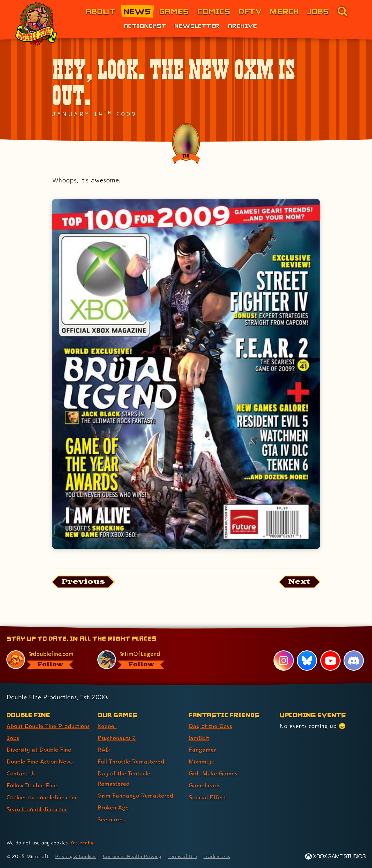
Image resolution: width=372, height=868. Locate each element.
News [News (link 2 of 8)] (137, 11)
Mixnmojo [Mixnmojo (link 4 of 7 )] (202, 762)
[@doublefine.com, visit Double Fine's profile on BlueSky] (45, 660)
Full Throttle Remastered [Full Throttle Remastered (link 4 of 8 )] (131, 762)
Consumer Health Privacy (133, 857)
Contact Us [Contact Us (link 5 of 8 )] (21, 774)
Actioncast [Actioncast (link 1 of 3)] (145, 26)
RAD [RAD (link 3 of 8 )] (104, 750)
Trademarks (218, 857)
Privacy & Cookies (76, 857)
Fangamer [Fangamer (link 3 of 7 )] (202, 750)
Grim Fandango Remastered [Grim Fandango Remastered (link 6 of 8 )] (135, 796)
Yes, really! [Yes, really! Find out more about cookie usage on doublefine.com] (82, 843)
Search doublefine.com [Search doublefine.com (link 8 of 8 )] (37, 810)
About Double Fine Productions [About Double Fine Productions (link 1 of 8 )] (49, 726)
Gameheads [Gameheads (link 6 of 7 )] (204, 786)
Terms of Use (184, 857)
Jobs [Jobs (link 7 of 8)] (318, 11)
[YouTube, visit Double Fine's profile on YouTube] (330, 661)
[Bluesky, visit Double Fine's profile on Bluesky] (307, 661)
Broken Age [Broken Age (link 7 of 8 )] (113, 808)
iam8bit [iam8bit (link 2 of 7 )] (199, 738)
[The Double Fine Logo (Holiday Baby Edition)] (37, 24)
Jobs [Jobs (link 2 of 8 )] (13, 738)
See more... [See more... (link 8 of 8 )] (112, 820)
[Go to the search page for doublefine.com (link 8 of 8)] (343, 11)
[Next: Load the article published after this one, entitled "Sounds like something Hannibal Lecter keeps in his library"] (299, 582)
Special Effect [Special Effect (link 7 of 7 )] (207, 798)
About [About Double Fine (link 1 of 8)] (101, 11)
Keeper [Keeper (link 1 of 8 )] (107, 726)
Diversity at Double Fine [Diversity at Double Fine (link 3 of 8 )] (39, 750)
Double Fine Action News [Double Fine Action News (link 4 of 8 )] (40, 762)
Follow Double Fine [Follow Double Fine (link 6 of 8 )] (32, 786)
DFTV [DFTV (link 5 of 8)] (250, 11)
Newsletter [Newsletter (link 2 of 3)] (197, 26)
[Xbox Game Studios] (335, 857)
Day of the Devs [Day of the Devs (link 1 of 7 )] (210, 726)
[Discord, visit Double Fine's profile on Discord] (354, 661)
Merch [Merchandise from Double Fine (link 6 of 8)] (284, 11)
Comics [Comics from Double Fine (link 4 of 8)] (214, 11)
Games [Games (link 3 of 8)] (174, 11)
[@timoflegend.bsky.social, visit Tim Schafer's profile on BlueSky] (136, 660)
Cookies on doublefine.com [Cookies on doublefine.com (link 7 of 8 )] (42, 798)
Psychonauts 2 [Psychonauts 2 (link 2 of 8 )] (117, 738)
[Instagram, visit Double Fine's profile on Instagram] (283, 661)
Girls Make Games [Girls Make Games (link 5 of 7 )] (213, 774)
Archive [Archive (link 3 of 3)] (243, 26)
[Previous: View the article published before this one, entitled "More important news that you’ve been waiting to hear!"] (83, 582)
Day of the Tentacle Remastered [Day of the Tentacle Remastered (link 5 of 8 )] (124, 779)
